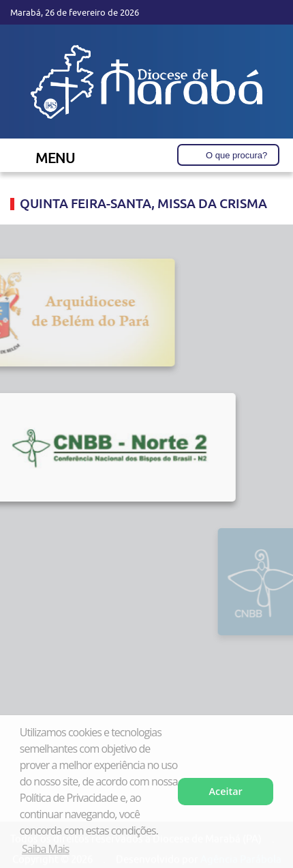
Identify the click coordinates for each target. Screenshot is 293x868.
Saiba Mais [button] (45, 849)
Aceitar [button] (226, 791)
